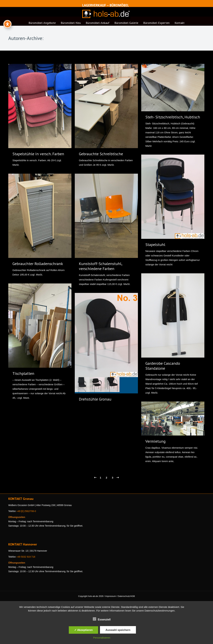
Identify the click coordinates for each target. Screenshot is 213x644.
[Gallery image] (106, 335)
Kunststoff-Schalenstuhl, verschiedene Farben (100, 266)
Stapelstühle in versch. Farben (38, 154)
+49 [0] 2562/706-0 (26, 511)
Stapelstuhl (155, 245)
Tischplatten (23, 373)
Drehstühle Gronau (95, 399)
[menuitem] (42, 24)
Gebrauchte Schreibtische (101, 154)
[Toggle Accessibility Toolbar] (7, 24)
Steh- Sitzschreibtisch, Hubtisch (173, 117)
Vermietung (155, 441)
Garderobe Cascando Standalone (163, 366)
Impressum (111, 596)
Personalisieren (102, 638)
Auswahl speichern (118, 630)
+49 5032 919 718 (26, 557)
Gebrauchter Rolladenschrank (38, 264)
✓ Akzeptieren (84, 630)
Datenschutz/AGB (126, 596)
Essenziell (102, 619)
